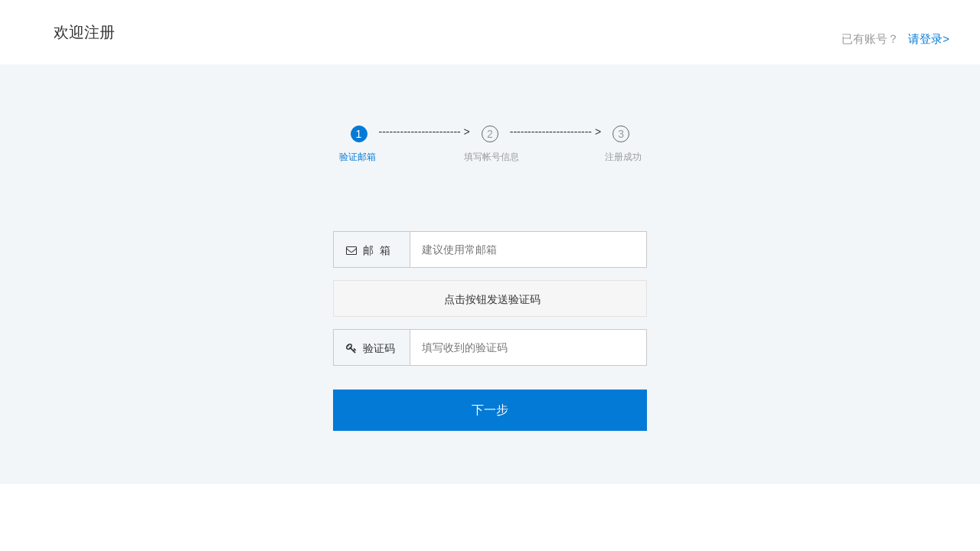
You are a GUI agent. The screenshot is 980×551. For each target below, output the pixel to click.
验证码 (367, 348)
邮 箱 (365, 250)
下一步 (490, 410)
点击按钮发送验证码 (492, 299)
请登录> (929, 39)
